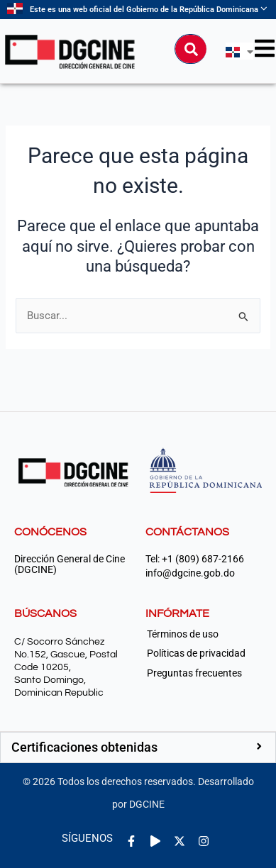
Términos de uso (183, 634)
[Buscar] (191, 49)
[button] (138, 747)
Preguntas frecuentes (194, 673)
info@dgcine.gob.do (190, 573)
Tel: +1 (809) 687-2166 (195, 559)
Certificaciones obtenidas (84, 747)
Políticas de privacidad (196, 653)
